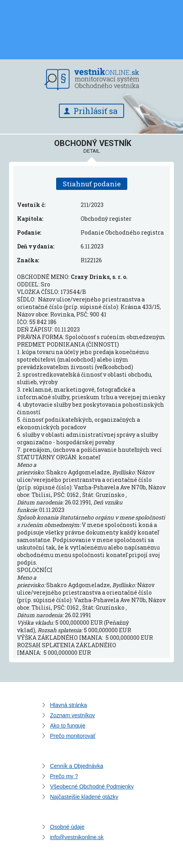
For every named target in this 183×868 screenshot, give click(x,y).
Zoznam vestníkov (73, 715)
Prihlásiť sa (95, 111)
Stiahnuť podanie (92, 184)
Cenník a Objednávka (77, 766)
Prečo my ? (64, 776)
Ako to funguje (68, 726)
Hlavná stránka (69, 705)
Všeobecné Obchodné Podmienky (92, 787)
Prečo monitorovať (73, 736)
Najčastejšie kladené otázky (84, 797)
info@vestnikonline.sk (77, 837)
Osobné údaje (67, 827)
